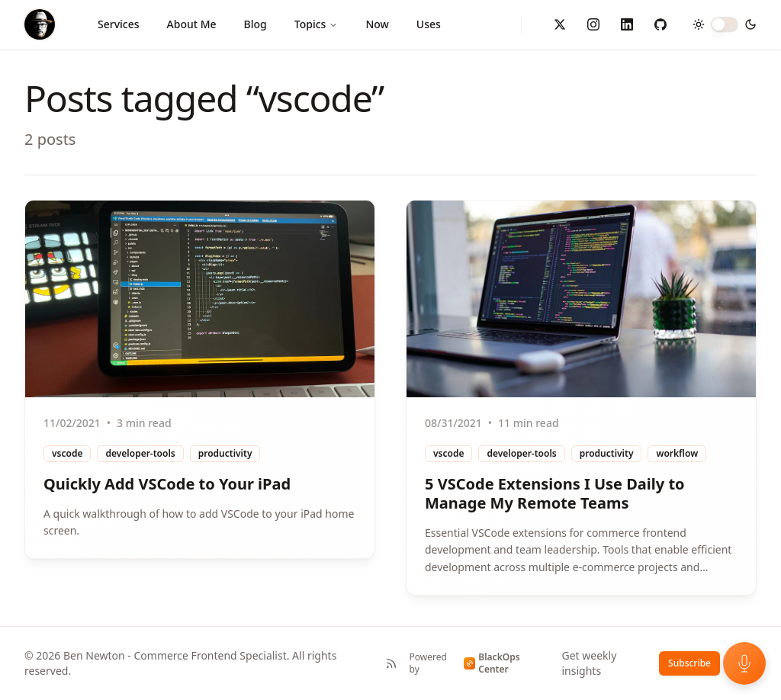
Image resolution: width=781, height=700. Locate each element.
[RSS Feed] (391, 663)
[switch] (725, 24)
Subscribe (689, 663)
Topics (317, 24)
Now (377, 24)
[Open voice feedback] (744, 663)
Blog (256, 24)
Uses (429, 24)
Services (119, 24)
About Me (192, 24)
